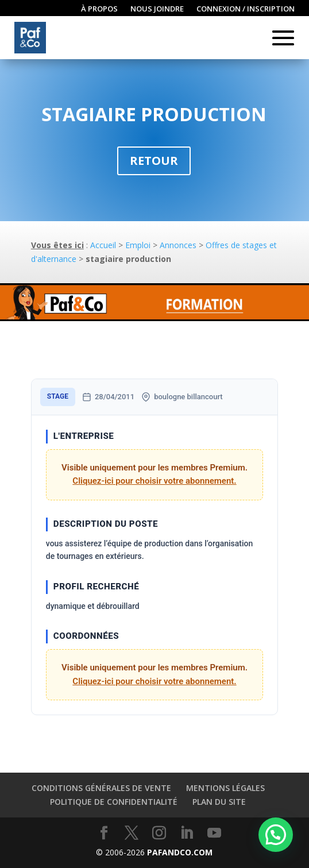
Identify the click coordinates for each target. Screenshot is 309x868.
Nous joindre (157, 9)
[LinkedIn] (187, 833)
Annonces (178, 245)
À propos (99, 9)
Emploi (138, 245)
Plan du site (219, 802)
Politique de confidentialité (114, 802)
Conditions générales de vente (101, 788)
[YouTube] (214, 833)
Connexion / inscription (246, 9)
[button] (276, 835)
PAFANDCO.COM (180, 852)
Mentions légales (225, 788)
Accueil (103, 245)
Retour (154, 161)
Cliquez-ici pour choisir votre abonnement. (154, 481)
